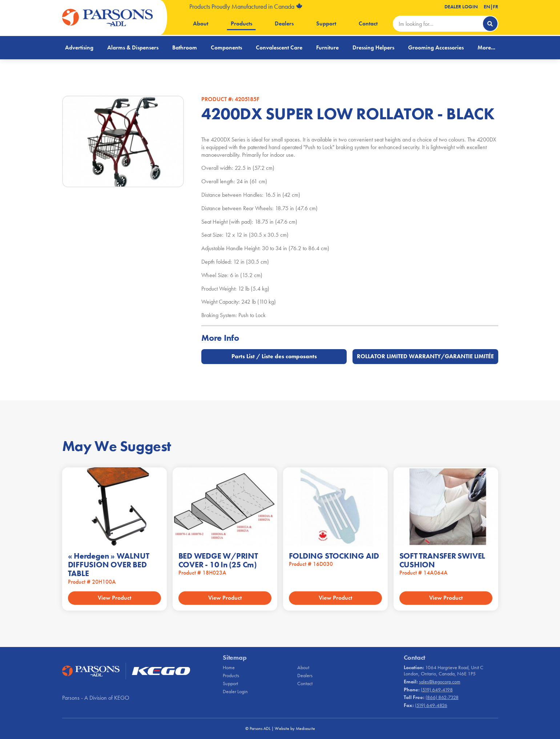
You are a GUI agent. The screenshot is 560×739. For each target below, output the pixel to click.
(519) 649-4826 (431, 705)
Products (241, 23)
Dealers (284, 23)
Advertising (79, 47)
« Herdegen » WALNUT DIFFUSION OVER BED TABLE (109, 565)
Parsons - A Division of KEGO (96, 698)
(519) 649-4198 (437, 690)
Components (226, 47)
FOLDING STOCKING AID (334, 556)
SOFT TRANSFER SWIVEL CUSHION (442, 560)
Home (229, 667)
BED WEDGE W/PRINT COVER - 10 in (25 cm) (218, 560)
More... (486, 47)
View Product (114, 598)
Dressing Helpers (373, 47)
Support (326, 23)
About (201, 23)
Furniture (327, 47)
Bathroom (185, 47)
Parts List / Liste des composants (274, 356)
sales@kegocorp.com (440, 682)
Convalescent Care (279, 47)
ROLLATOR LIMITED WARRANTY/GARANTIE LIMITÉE (425, 356)
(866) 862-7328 (442, 697)
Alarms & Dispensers (133, 47)
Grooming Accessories (436, 47)
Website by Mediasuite (295, 728)
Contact (368, 23)
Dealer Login (461, 7)
